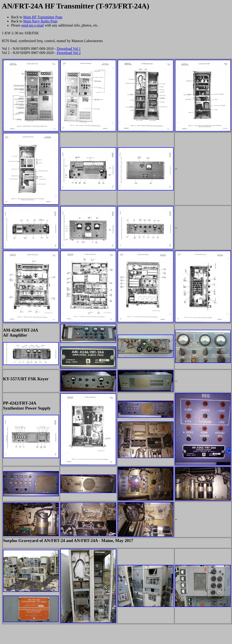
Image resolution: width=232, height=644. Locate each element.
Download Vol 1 (69, 49)
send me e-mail (33, 25)
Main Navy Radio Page (40, 21)
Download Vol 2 (69, 53)
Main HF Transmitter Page (43, 17)
